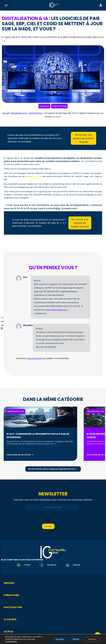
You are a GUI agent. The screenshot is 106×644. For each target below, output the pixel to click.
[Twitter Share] (2, 320)
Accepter (60, 639)
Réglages (92, 639)
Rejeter (76, 639)
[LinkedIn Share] (2, 324)
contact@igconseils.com (56, 310)
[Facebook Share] (2, 316)
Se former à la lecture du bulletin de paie (84, 138)
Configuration (11, 642)
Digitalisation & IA (19, 113)
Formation (44, 106)
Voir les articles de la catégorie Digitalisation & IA (52, 469)
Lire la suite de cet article (18, 455)
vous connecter (34, 358)
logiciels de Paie (34, 176)
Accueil (6, 113)
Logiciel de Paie (59, 106)
